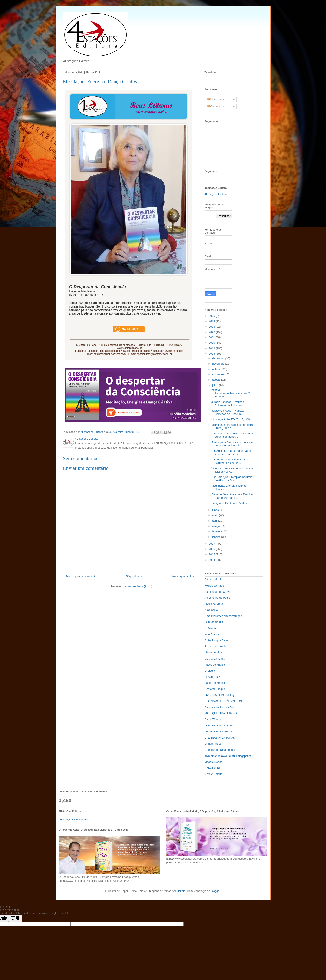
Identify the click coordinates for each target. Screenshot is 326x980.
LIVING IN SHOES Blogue (221, 695)
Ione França (212, 634)
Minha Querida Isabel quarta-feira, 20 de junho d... (232, 427)
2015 (212, 554)
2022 (212, 332)
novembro (219, 364)
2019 (212, 348)
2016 (212, 549)
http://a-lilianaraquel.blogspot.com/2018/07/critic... (232, 393)
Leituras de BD (214, 622)
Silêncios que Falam (217, 640)
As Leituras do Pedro (218, 598)
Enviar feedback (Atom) (138, 586)
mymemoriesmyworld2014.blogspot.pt (228, 756)
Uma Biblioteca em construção (223, 616)
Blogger (215, 891)
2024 (212, 321)
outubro (217, 369)
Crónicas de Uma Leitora (220, 750)
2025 (212, 316)
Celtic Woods (213, 719)
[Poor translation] (16, 918)
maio (215, 515)
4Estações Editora (216, 194)
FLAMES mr (212, 677)
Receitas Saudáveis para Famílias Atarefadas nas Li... (232, 496)
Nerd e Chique (214, 774)
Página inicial (134, 576)
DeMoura (210, 628)
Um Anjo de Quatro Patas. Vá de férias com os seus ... (232, 452)
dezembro (219, 358)
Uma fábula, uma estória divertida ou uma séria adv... (232, 435)
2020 (212, 343)
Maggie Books (213, 762)
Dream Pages (213, 744)
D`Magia (210, 671)
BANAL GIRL (213, 768)
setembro (218, 374)
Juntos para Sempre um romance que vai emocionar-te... (232, 444)
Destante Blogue (215, 689)
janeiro (217, 537)
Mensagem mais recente (81, 576)
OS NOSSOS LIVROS (218, 731)
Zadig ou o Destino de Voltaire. (230, 503)
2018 (212, 354)
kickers (181, 891)
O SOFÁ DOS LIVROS (219, 726)
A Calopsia (211, 610)
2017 (212, 544)
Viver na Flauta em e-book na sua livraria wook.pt (232, 470)
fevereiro (218, 531)
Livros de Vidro (214, 604)
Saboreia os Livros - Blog (220, 707)
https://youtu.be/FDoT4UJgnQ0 (231, 419)
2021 (212, 337)
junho (216, 510)
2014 (212, 560)
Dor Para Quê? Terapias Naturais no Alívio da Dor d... (232, 479)
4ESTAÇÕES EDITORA (73, 820)
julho (215, 385)
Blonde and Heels (216, 646)
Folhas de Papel (215, 586)
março (216, 526)
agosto (217, 380)
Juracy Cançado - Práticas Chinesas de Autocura (228, 404)
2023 (212, 327)
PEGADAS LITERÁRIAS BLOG (224, 701)
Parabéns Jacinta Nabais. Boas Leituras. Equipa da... (231, 461)
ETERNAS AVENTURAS (220, 738)
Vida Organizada (215, 659)
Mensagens (216, 99)
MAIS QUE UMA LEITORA (221, 713)
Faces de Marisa (215, 665)
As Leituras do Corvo (218, 592)
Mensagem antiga (183, 576)
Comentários (216, 106)
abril (215, 521)
